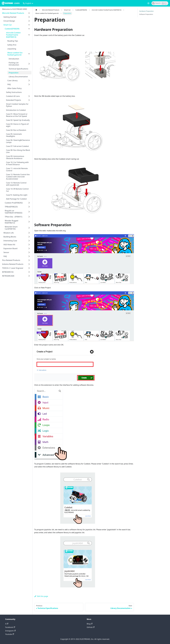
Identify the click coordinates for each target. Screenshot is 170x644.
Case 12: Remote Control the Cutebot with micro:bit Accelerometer (18, 177)
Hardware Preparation (146, 11)
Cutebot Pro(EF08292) (14, 203)
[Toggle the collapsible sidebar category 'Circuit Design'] (29, 21)
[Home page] (36, 10)
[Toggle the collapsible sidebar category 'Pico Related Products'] (29, 260)
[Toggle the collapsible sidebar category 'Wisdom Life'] (29, 233)
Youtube (10, 634)
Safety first (12, 45)
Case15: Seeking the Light (17, 195)
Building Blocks (10, 237)
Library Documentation (18, 77)
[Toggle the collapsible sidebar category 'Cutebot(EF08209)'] (29, 29)
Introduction (14, 59)
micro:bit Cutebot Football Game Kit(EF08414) (13, 35)
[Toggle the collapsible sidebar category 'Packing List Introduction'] (29, 64)
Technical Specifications (18, 69)
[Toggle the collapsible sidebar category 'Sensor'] (29, 252)
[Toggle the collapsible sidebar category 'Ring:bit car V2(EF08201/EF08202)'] (29, 212)
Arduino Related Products (13, 264)
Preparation (14, 73)
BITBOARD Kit (8, 272)
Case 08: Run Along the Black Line (18, 151)
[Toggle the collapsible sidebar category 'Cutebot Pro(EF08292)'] (29, 203)
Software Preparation (146, 14)
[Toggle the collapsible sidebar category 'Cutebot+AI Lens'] (29, 96)
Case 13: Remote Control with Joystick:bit (16, 184)
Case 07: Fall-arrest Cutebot (17, 146)
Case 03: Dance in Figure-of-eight (18, 125)
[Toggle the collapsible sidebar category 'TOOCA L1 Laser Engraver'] (29, 268)
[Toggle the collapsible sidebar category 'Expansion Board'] (29, 248)
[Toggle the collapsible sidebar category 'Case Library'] (29, 80)
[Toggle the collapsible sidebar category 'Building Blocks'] (29, 237)
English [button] (27, 3)
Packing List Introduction (14, 64)
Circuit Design (9, 21)
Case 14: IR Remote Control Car (17, 190)
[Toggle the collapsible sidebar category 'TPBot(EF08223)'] (29, 207)
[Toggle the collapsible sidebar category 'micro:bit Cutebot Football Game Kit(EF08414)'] (29, 35)
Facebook (10, 627)
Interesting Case (10, 241)
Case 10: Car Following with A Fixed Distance (17, 163)
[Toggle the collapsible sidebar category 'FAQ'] (29, 84)
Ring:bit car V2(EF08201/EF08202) (13, 212)
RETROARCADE (8, 276)
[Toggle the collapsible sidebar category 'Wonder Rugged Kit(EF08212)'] (29, 222)
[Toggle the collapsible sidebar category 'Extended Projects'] (29, 100)
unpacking (12, 49)
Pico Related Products (11, 260)
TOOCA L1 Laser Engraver (13, 268)
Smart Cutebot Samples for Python (17, 105)
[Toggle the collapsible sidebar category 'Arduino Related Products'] (29, 264)
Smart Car (8, 25)
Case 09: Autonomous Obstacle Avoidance (15, 157)
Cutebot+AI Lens (13, 96)
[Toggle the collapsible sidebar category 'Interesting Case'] (29, 241)
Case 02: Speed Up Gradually (18, 120)
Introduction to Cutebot (16, 110)
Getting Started (10, 17)
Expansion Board (10, 248)
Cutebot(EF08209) (12, 29)
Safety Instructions (14, 92)
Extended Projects (13, 100)
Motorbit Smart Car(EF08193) (11, 228)
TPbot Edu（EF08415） (14, 217)
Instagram (10, 631)
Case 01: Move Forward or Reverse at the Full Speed (17, 115)
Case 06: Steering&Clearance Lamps (18, 141)
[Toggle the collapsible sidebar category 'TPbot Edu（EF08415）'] (29, 217)
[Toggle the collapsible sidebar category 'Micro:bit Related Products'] (29, 13)
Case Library (12, 80)
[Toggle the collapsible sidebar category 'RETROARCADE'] (29, 276)
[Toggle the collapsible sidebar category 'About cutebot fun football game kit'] (29, 54)
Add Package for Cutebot (16, 199)
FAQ (9, 84)
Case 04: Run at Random (16, 130)
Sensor (6, 252)
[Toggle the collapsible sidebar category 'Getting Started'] (29, 17)
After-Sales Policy (14, 88)
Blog (90, 624)
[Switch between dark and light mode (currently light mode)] (148, 3)
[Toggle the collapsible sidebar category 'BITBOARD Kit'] (29, 272)
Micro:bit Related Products (13, 13)
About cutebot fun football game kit (15, 54)
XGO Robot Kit (9, 245)
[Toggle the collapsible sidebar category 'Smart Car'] (29, 25)
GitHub (91, 627)
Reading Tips (13, 41)
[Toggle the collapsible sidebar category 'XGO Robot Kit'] (29, 245)
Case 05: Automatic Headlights (14, 135)
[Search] (160, 3)
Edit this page (41, 596)
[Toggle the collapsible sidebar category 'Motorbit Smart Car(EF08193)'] (29, 228)
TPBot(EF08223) (11, 207)
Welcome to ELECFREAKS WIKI (15, 9)
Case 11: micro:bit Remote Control (17, 169)
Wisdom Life (9, 233)
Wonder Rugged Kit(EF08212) (11, 222)
